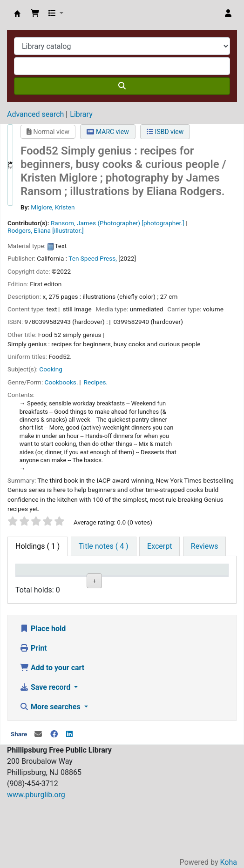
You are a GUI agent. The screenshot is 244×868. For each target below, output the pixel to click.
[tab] (104, 546)
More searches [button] (51, 763)
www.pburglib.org (36, 851)
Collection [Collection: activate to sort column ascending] (79, 583)
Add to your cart (52, 724)
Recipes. (96, 382)
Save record (46, 744)
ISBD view (165, 132)
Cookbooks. (61, 382)
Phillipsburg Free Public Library (17, 13)
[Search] (122, 86)
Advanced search (35, 114)
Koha (229, 862)
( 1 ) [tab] (37, 546)
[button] (35, 13)
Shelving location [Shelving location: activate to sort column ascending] (120, 579)
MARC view (108, 132)
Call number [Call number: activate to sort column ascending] (161, 579)
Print (33, 704)
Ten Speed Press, (93, 258)
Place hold (43, 685)
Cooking (51, 369)
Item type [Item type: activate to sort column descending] (28, 579)
